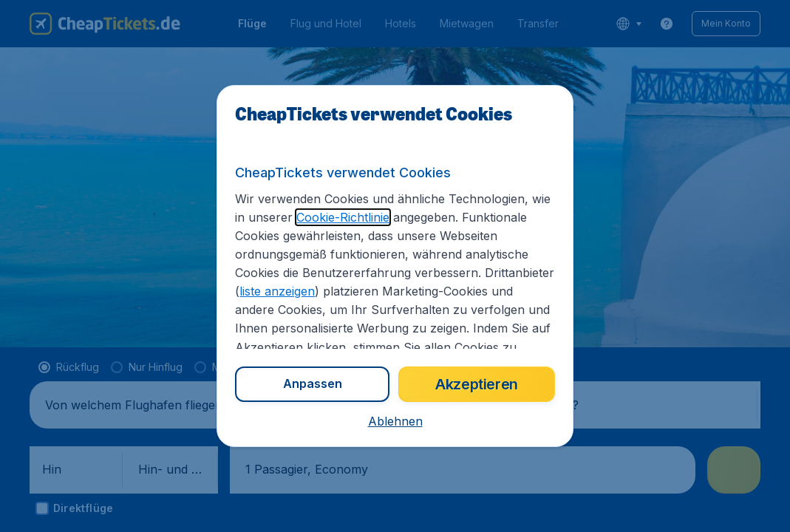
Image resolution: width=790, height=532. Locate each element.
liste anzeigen (277, 291)
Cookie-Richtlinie (343, 217)
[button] (395, 421)
